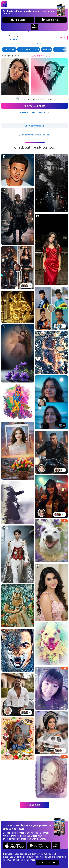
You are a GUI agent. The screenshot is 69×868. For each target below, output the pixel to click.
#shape (47, 50)
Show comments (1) (34, 126)
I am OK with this (47, 862)
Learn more (30, 860)
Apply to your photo (34, 106)
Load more (34, 805)
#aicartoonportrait (29, 50)
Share (63, 38)
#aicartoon (9, 50)
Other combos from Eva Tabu (35, 135)
